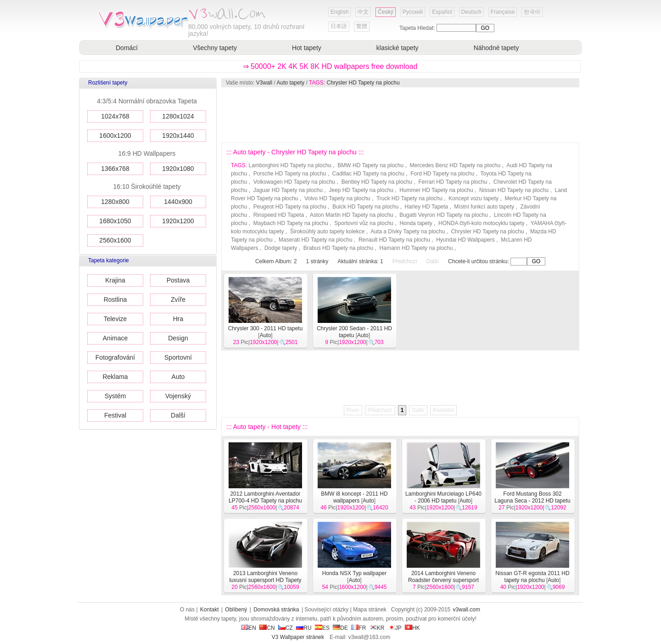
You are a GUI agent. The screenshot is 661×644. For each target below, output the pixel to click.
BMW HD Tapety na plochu (370, 165)
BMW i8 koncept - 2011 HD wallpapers (354, 497)
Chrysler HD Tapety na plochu (363, 83)
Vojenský (178, 396)
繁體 (362, 26)
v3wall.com (467, 610)
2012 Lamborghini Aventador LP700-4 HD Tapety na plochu (265, 497)
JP (395, 628)
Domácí (127, 48)
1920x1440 (178, 136)
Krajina (115, 280)
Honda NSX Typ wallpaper (355, 573)
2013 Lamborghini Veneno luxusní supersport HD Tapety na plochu (265, 580)
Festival (115, 415)
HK (412, 628)
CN (267, 628)
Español (442, 12)
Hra (178, 319)
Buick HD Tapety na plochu (365, 207)
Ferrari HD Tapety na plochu (453, 182)
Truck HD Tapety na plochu (409, 198)
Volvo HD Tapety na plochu (337, 198)
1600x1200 (115, 136)
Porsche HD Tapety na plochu (290, 174)
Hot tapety (307, 48)
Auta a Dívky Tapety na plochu (408, 232)
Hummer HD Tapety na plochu (436, 190)
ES (322, 628)
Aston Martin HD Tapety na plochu (352, 215)
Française (503, 12)
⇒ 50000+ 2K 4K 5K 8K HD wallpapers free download (330, 66)
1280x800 (115, 202)
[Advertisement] (400, 115)
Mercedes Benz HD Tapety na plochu (455, 165)
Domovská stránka (276, 610)
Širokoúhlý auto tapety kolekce (328, 232)
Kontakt (210, 610)
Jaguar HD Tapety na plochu (288, 190)
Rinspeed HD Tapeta (279, 215)
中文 (363, 12)
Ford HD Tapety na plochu (442, 174)
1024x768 (115, 116)
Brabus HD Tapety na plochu (339, 248)
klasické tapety (398, 48)
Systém (115, 396)
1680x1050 (115, 221)
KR (377, 628)
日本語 (339, 26)
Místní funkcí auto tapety (484, 207)
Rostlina (115, 299)
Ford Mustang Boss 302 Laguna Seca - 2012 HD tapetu (532, 497)
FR (359, 628)
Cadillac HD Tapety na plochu (368, 174)
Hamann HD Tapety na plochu (416, 248)
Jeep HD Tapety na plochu (361, 190)
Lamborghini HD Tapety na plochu (290, 165)
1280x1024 (178, 116)
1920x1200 (178, 221)
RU (304, 628)
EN (249, 628)
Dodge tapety (281, 248)
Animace (115, 338)
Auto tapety (291, 83)
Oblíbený (236, 610)
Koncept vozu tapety (473, 198)
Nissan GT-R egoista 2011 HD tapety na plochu (532, 577)
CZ (286, 628)
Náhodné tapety (496, 48)
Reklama (115, 377)
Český (385, 12)
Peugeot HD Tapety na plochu (290, 207)
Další (178, 415)
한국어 (532, 12)
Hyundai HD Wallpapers (465, 240)
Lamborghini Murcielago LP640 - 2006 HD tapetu (443, 497)
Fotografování (115, 357)
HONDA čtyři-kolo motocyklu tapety (481, 223)
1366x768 (115, 169)
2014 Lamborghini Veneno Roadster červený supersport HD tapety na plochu (443, 580)
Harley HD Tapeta (427, 207)
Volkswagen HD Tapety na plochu (294, 182)
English (339, 12)
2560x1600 (115, 240)
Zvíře (178, 299)
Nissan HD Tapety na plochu (514, 190)
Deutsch (471, 12)
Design (178, 338)
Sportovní (178, 357)
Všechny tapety (215, 48)
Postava (178, 280)
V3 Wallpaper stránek (298, 637)
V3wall (264, 83)
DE (340, 628)
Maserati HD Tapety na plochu (316, 240)
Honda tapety (416, 223)
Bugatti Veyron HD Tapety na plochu (444, 215)
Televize (115, 319)
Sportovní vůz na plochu (364, 223)
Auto (178, 377)
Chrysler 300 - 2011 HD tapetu (266, 328)
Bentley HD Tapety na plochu (377, 182)
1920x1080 (178, 169)
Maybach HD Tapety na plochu (291, 223)
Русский (413, 12)
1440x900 (178, 202)
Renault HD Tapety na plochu (394, 240)
